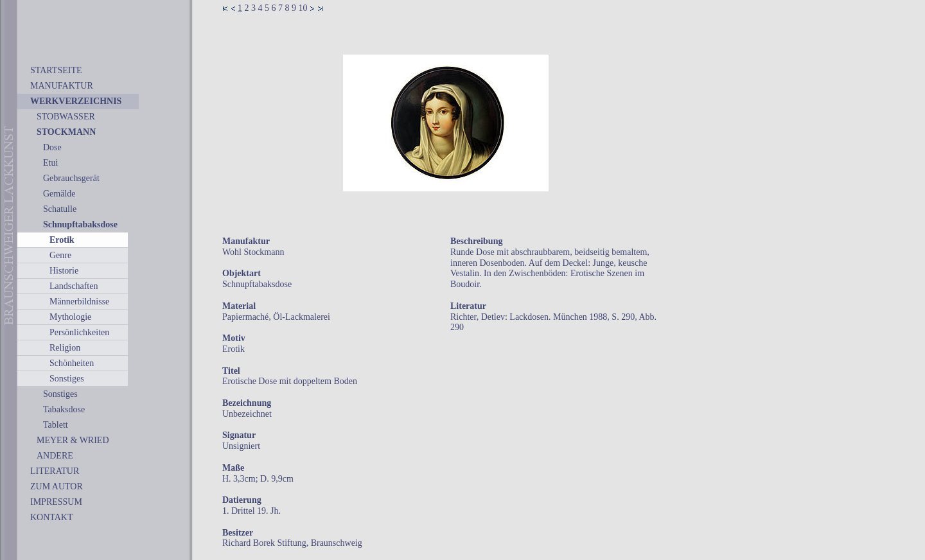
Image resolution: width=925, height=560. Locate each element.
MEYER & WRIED (73, 440)
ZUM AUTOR (57, 486)
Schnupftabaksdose (80, 224)
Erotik (62, 240)
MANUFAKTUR (62, 86)
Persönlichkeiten (79, 332)
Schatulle (60, 209)
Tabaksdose (64, 409)
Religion (65, 348)
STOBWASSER (66, 117)
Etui (50, 163)
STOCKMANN (66, 132)
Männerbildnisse (79, 302)
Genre (60, 255)
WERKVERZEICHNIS (76, 101)
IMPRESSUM (56, 502)
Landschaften (74, 286)
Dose (52, 147)
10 (303, 8)
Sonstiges (67, 379)
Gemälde (59, 194)
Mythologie (70, 317)
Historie (64, 271)
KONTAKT (52, 517)
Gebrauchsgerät (71, 178)
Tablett (56, 425)
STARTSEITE (56, 70)
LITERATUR (55, 471)
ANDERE (55, 456)
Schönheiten (72, 363)
